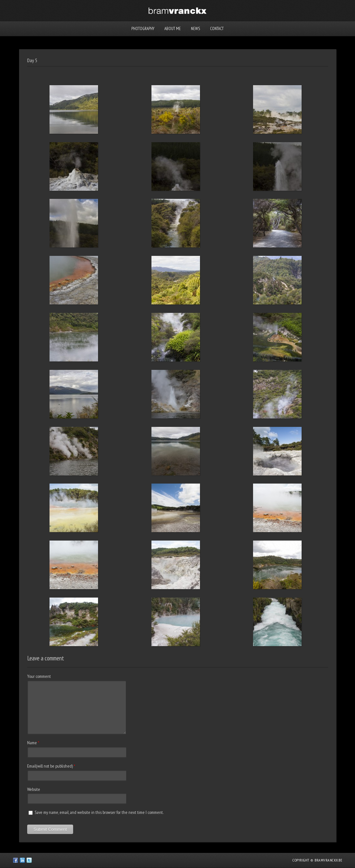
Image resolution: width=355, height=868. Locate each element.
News (195, 29)
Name (32, 743)
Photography (143, 29)
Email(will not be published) (50, 766)
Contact (217, 29)
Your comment (39, 676)
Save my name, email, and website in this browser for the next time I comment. (99, 812)
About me (173, 29)
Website (34, 789)
